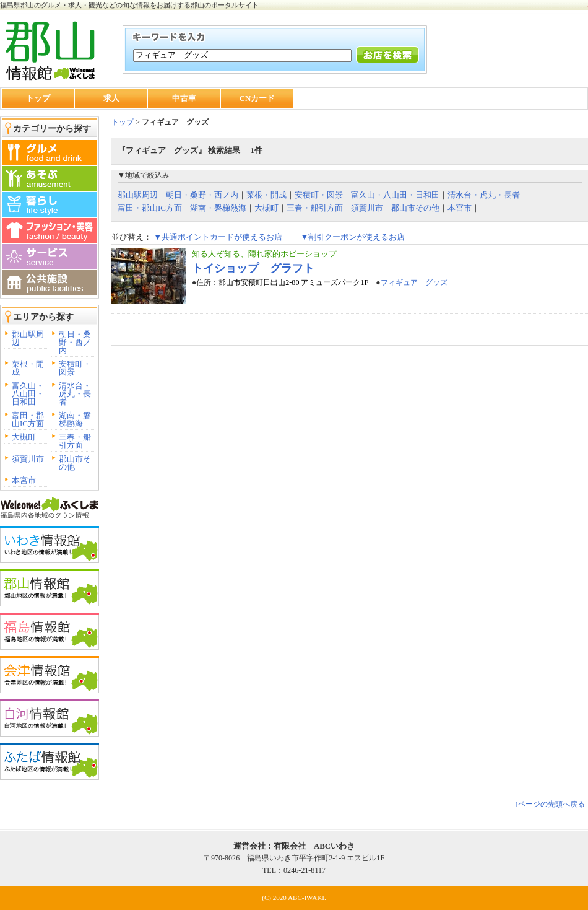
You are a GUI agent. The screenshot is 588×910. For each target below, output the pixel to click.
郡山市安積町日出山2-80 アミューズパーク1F (293, 282)
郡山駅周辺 (28, 338)
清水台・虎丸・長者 (75, 394)
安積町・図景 (75, 368)
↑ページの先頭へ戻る (550, 804)
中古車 (184, 98)
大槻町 (24, 437)
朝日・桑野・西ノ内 (75, 342)
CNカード (257, 98)
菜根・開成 (28, 368)
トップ (38, 98)
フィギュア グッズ (414, 282)
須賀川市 (28, 459)
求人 (111, 98)
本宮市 (24, 480)
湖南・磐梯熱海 (75, 419)
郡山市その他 (75, 463)
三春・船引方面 (75, 441)
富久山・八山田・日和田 (28, 394)
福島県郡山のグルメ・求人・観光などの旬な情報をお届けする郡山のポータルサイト (129, 5)
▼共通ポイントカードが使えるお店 (218, 237)
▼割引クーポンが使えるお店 (352, 237)
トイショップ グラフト (253, 268)
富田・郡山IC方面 (28, 419)
